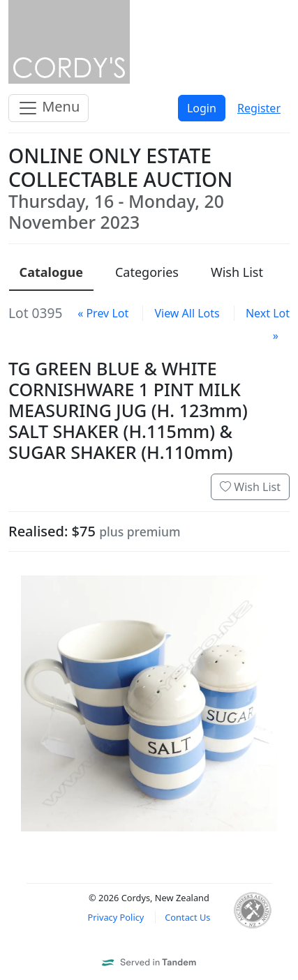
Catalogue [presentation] (51, 272)
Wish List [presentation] (237, 272)
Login (202, 108)
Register (259, 108)
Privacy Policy (116, 917)
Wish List (250, 487)
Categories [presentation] (147, 272)
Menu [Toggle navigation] (49, 108)
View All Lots (187, 313)
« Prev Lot (103, 313)
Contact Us (187, 917)
